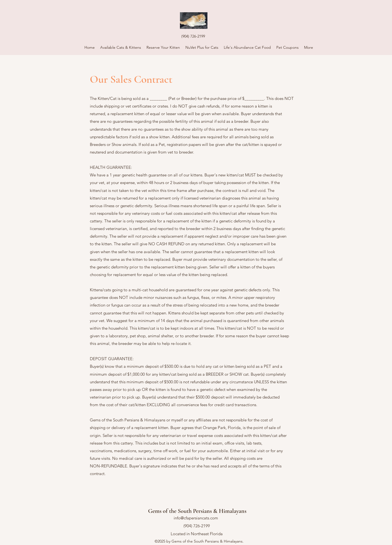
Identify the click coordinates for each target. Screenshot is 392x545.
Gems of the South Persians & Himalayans (197, 511)
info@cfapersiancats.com (196, 518)
